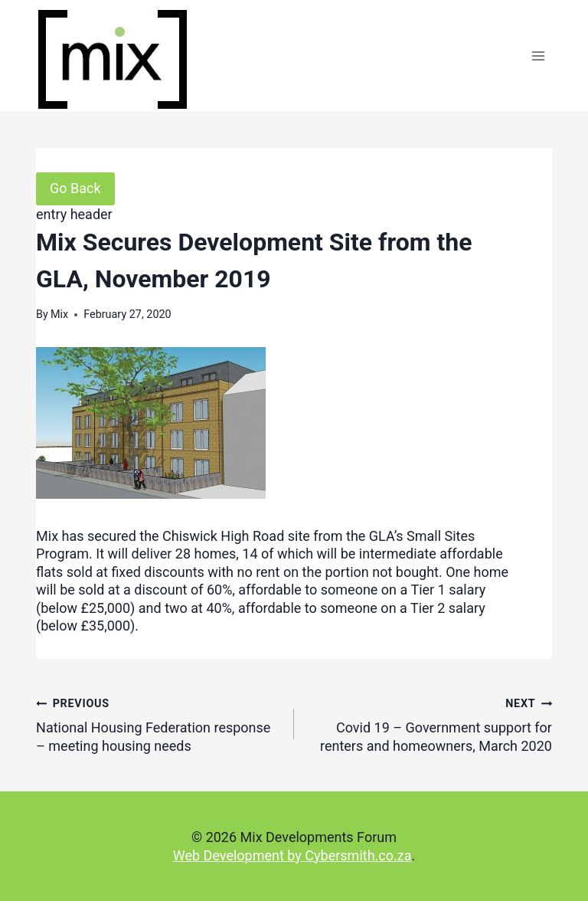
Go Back (75, 188)
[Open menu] (538, 56)
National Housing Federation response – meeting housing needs (158, 723)
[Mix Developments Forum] (113, 59)
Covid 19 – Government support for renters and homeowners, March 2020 (430, 723)
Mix (59, 315)
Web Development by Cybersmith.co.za (292, 855)
